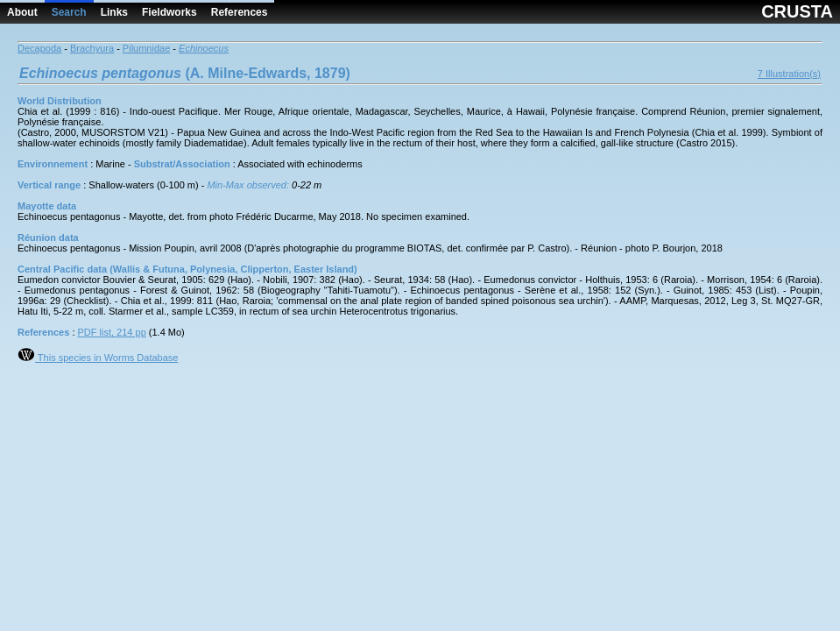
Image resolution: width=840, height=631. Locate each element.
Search (69, 12)
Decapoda (39, 48)
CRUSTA (797, 11)
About (22, 12)
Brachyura (92, 48)
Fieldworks (169, 12)
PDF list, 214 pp (112, 332)
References (240, 12)
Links (114, 12)
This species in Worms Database (98, 358)
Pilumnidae (146, 48)
